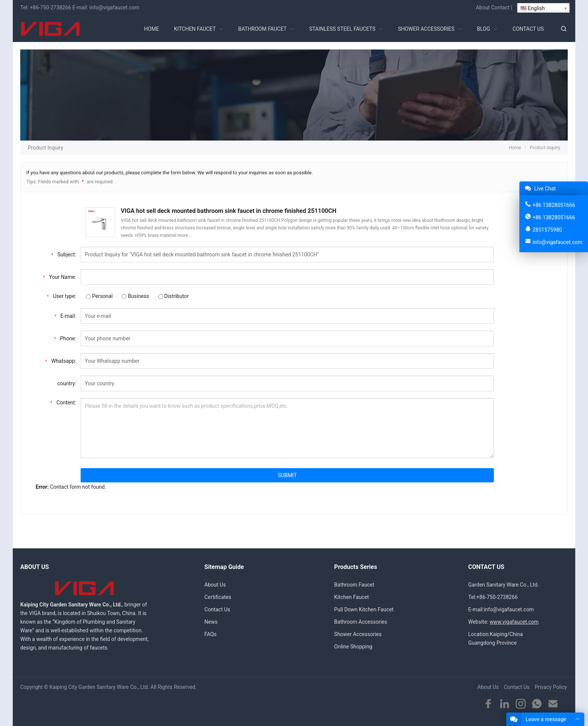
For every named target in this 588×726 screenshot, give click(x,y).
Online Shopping (353, 647)
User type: (61, 296)
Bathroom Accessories (361, 622)
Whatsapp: (61, 360)
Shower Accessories (358, 634)
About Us (215, 585)
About (483, 7)
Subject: (64, 254)
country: (67, 383)
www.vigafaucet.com (514, 622)
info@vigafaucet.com (114, 7)
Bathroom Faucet (354, 585)
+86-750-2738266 (50, 7)
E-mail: (65, 315)
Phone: (65, 338)
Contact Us (217, 609)
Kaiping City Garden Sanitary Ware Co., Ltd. (99, 687)
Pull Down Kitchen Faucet (364, 609)
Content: (63, 402)
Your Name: (59, 276)
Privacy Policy (551, 687)
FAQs (211, 634)
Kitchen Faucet (352, 597)
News (211, 622)
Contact (500, 7)
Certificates (218, 597)
